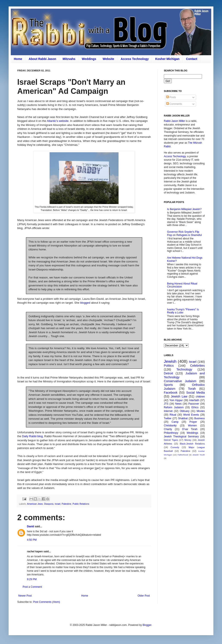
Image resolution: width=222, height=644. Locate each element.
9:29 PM (32, 579)
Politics (169, 366)
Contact (192, 59)
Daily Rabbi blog (32, 436)
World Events (191, 415)
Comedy (175, 447)
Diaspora (49, 504)
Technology (184, 369)
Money (188, 440)
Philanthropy (171, 433)
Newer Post (25, 596)
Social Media (195, 393)
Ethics (195, 407)
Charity (168, 429)
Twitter (168, 418)
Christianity (170, 426)
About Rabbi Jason (42, 59)
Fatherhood (183, 455)
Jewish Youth (199, 455)
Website (108, 59)
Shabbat (183, 418)
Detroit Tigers (171, 440)
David (30, 526)
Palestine (66, 504)
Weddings (89, 59)
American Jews (35, 504)
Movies (201, 411)
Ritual (173, 415)
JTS (166, 404)
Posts (171, 97)
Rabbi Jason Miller (174, 121)
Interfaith (194, 400)
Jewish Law (179, 396)
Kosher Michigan (167, 59)
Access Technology (135, 59)
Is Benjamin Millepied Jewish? (184, 209)
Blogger (147, 625)
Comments (174, 104)
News (178, 404)
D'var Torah (190, 429)
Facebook (171, 393)
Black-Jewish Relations (192, 444)
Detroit (168, 373)
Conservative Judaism (180, 381)
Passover (194, 404)
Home (18, 59)
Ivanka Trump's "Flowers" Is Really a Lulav (183, 311)
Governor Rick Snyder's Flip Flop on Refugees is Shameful (184, 233)
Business (199, 418)
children (200, 397)
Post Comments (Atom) (46, 602)
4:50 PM (32, 540)
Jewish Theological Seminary (181, 437)
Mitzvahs (69, 59)
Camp (175, 422)
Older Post (144, 596)
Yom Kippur (176, 400)
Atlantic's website (58, 121)
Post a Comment (32, 587)
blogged (85, 303)
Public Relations (81, 504)
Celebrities (197, 366)
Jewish (170, 361)
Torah (192, 389)
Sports (168, 385)
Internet (168, 411)
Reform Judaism (174, 407)
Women (192, 426)
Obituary (185, 411)
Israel (58, 504)
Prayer (193, 422)
